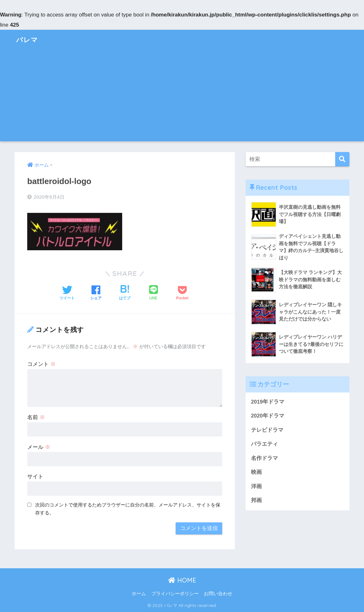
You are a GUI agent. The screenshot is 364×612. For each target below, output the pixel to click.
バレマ (28, 39)
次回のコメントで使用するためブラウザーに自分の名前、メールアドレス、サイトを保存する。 (128, 509)
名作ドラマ (264, 459)
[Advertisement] (182, 97)
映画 (256, 473)
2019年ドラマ (268, 402)
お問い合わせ (218, 594)
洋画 (256, 487)
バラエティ (264, 444)
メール (39, 447)
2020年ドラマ (268, 416)
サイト (35, 477)
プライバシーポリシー (175, 594)
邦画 (256, 501)
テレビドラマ (267, 430)
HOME (182, 580)
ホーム (139, 594)
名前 (36, 417)
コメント (41, 364)
